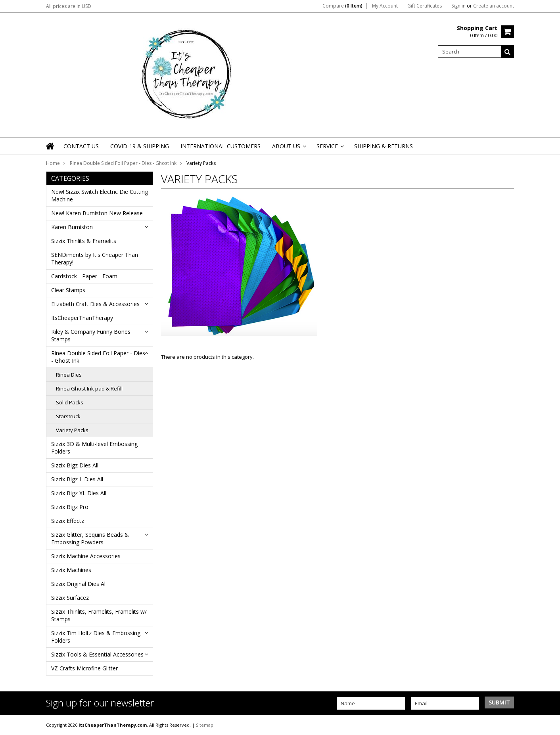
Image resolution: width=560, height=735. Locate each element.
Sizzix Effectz (68, 521)
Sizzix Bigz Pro (70, 507)
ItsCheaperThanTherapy (82, 318)
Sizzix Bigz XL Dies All (79, 493)
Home (53, 163)
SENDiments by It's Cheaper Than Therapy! (95, 258)
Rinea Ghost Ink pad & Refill (89, 389)
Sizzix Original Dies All (79, 584)
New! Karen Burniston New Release (97, 213)
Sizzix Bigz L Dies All (77, 479)
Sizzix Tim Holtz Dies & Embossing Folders (96, 637)
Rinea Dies (69, 375)
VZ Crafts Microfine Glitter (84, 668)
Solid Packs (70, 402)
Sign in (458, 6)
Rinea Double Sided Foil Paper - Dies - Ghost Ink (123, 163)
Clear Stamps (68, 290)
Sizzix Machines (71, 570)
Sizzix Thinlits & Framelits (84, 241)
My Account (385, 6)
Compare (342, 6)
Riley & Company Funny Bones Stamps (91, 335)
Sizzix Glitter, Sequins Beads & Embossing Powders (90, 538)
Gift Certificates (425, 6)
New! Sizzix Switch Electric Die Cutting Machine (100, 195)
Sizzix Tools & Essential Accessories (97, 654)
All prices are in (69, 6)
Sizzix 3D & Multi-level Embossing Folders (94, 448)
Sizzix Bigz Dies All (75, 465)
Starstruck (68, 416)
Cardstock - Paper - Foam (84, 276)
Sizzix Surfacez (70, 598)
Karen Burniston (72, 227)
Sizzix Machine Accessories (86, 556)
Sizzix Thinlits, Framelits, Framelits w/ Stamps (99, 615)
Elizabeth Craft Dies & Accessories (95, 304)
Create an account (494, 6)
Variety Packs (72, 430)
